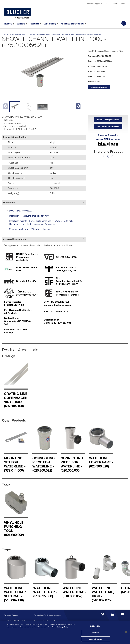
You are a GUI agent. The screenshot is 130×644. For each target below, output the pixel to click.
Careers (115, 3)
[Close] (126, 632)
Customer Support (93, 3)
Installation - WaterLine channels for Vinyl (29, 216)
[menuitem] (9, 24)
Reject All (96, 632)
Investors (106, 3)
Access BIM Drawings (107, 139)
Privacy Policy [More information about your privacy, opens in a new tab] (63, 626)
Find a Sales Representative (108, 120)
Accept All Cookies (96, 639)
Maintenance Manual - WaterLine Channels (30, 229)
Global (122, 3)
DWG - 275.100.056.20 (21, 211)
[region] (65, 632)
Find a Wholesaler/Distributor (108, 127)
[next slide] (78, 106)
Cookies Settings (96, 626)
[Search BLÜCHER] (124, 23)
